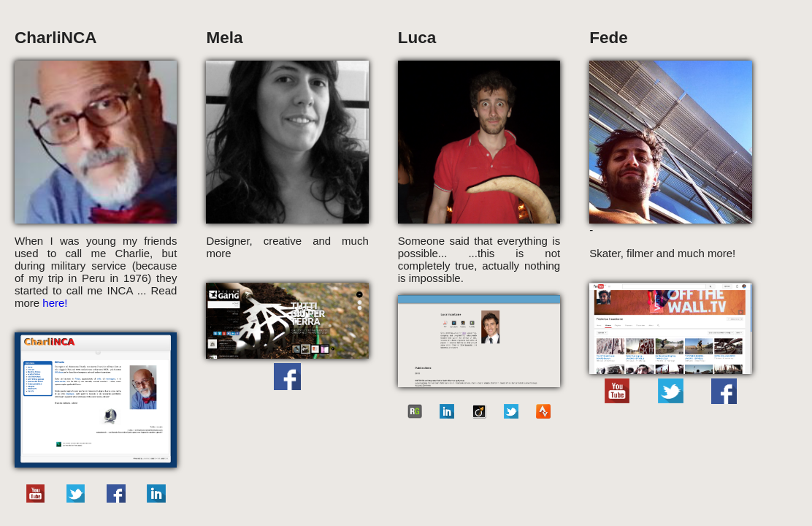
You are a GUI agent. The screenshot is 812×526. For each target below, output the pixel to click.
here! (55, 303)
